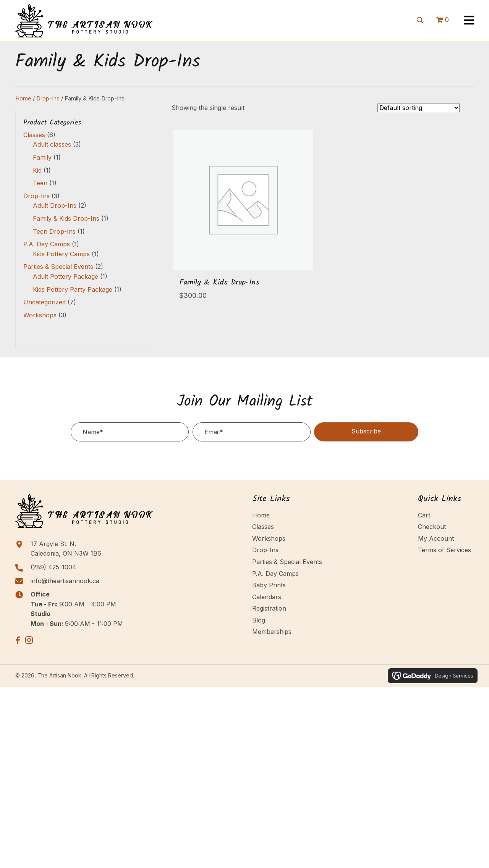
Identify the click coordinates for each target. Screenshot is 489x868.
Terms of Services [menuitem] (444, 550)
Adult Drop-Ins (55, 205)
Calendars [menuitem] (267, 597)
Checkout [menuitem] (432, 527)
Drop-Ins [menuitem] (265, 550)
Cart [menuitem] (424, 515)
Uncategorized (45, 302)
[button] (420, 19)
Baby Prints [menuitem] (269, 585)
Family (42, 157)
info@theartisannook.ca (65, 581)
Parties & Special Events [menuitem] (287, 562)
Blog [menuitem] (259, 620)
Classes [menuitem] (263, 527)
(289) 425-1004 (53, 567)
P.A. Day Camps (47, 244)
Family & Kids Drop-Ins (66, 218)
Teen (40, 183)
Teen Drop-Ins (54, 231)
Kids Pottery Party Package (73, 289)
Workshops (40, 315)
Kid (37, 170)
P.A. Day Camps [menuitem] (275, 574)
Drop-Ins (48, 99)
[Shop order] (419, 108)
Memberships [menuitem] (272, 632)
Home (23, 99)
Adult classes (52, 144)
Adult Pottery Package (66, 276)
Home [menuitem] (261, 515)
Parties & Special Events (58, 267)
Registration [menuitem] (269, 608)
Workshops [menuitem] (269, 538)
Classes (34, 135)
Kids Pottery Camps (61, 254)
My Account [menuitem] (436, 538)
